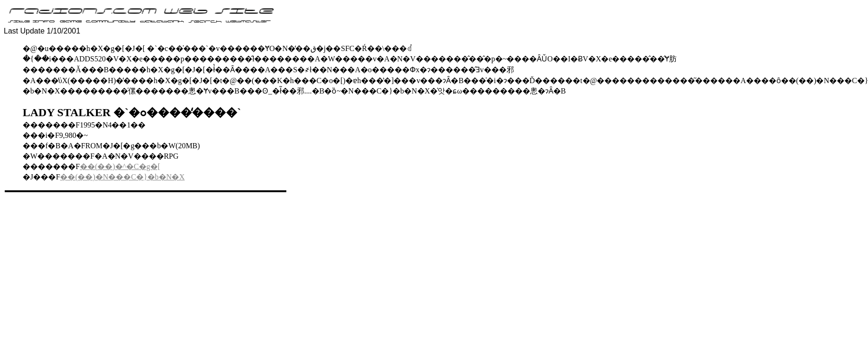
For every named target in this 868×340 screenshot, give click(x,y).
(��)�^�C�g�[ (128, 166)
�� (87, 166)
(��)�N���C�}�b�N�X (130, 177)
